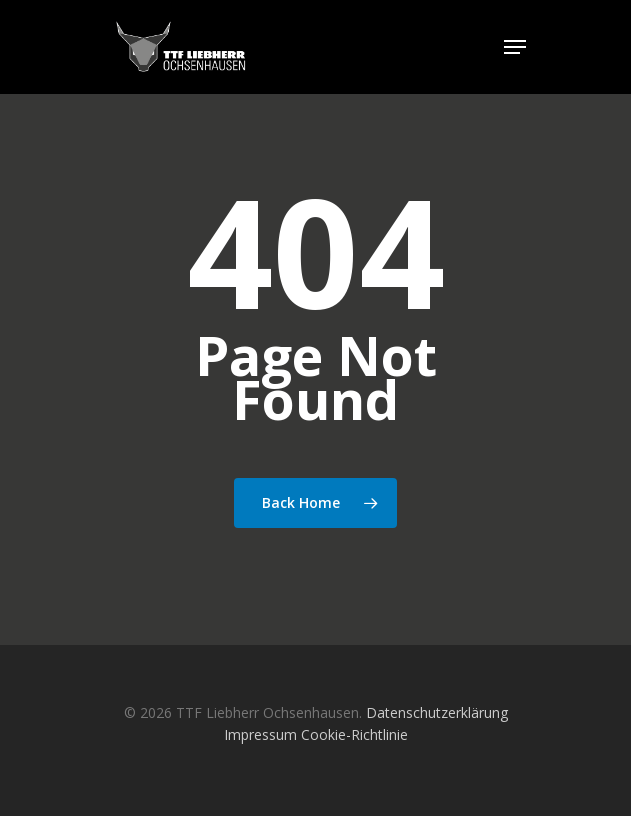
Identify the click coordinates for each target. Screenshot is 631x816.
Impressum (260, 734)
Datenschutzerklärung (437, 712)
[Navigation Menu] (515, 47)
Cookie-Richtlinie (354, 734)
